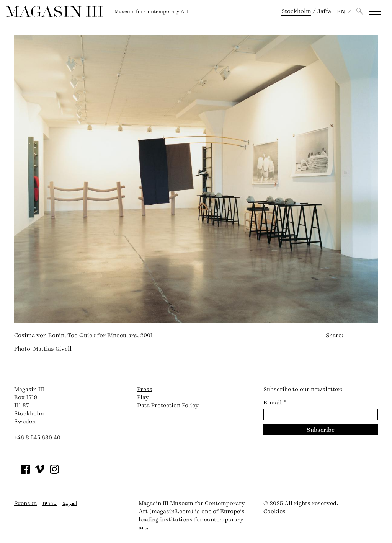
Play (143, 397)
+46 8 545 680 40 (37, 438)
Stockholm (296, 11)
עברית (50, 503)
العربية (70, 503)
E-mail (275, 403)
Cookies (274, 511)
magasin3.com (171, 511)
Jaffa (324, 11)
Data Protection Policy (168, 405)
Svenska (25, 503)
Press (145, 389)
